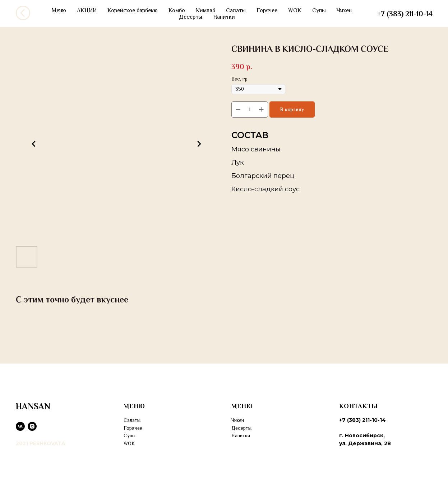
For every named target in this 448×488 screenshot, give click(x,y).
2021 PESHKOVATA (40, 443)
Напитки (224, 17)
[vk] (20, 426)
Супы (319, 10)
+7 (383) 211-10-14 (405, 14)
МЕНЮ (134, 406)
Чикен (344, 10)
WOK (295, 10)
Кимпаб (205, 10)
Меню (59, 10)
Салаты (236, 10)
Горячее (267, 10)
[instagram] (32, 426)
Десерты (191, 17)
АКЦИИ (87, 10)
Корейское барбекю (133, 10)
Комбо (177, 10)
